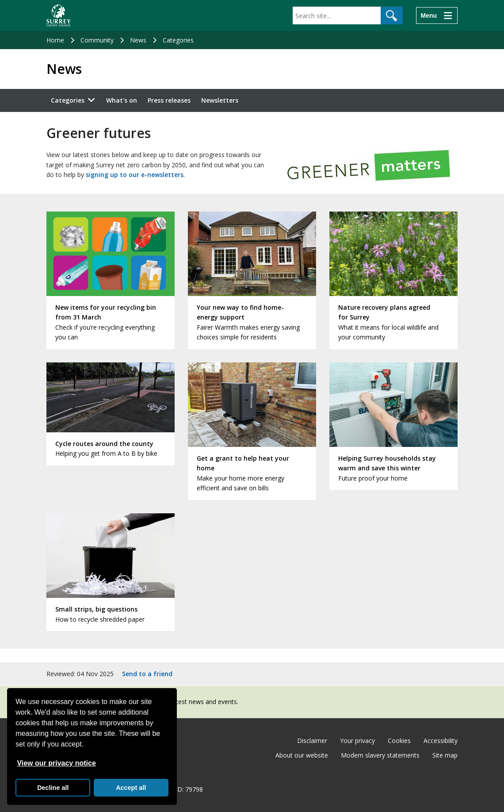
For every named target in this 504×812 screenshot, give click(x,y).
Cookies (399, 741)
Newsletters (220, 100)
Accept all (131, 788)
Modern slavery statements (380, 755)
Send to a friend (147, 674)
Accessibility (441, 741)
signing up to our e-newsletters (135, 175)
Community (97, 40)
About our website (302, 755)
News (138, 40)
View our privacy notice (56, 763)
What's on (122, 100)
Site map (445, 755)
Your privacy (357, 741)
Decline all (53, 788)
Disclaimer (312, 741)
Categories (178, 40)
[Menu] (437, 15)
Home (55, 40)
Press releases (169, 100)
